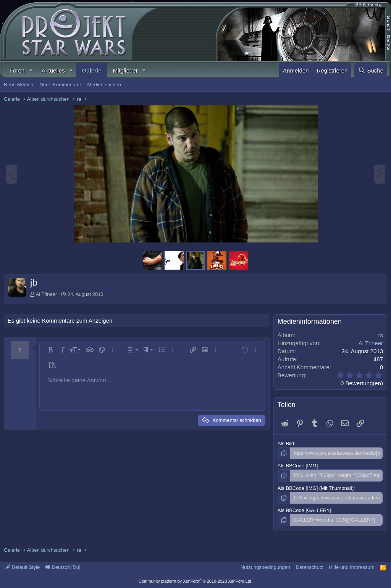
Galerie (92, 70)
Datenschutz (310, 567)
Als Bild (286, 443)
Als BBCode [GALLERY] (305, 510)
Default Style (23, 567)
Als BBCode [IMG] (298, 466)
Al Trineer (47, 294)
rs (381, 335)
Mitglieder (125, 70)
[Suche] (371, 70)
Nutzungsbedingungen (265, 567)
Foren (17, 70)
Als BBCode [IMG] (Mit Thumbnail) (316, 488)
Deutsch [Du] (63, 567)
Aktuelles (53, 70)
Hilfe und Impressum (351, 567)
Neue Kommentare (60, 85)
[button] (31, 70)
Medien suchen (104, 85)
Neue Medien (19, 85)
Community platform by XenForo (195, 581)
